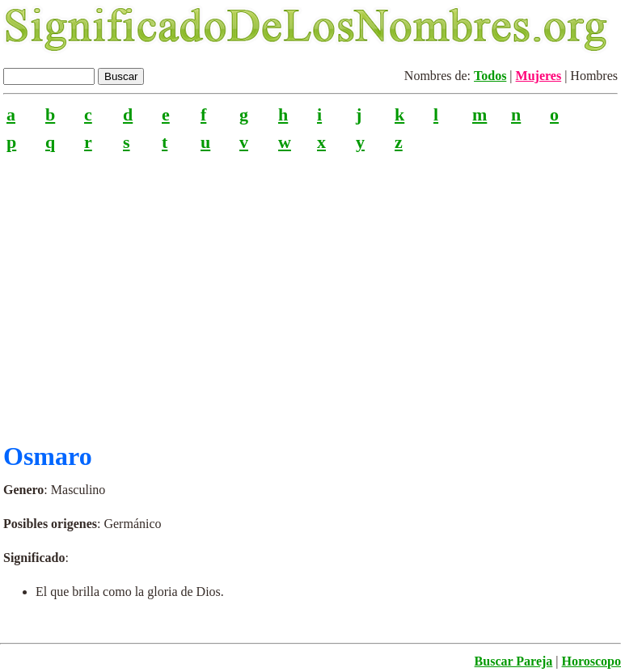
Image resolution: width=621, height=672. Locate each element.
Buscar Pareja (514, 661)
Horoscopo (591, 661)
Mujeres (539, 76)
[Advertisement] (310, 290)
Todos (490, 76)
